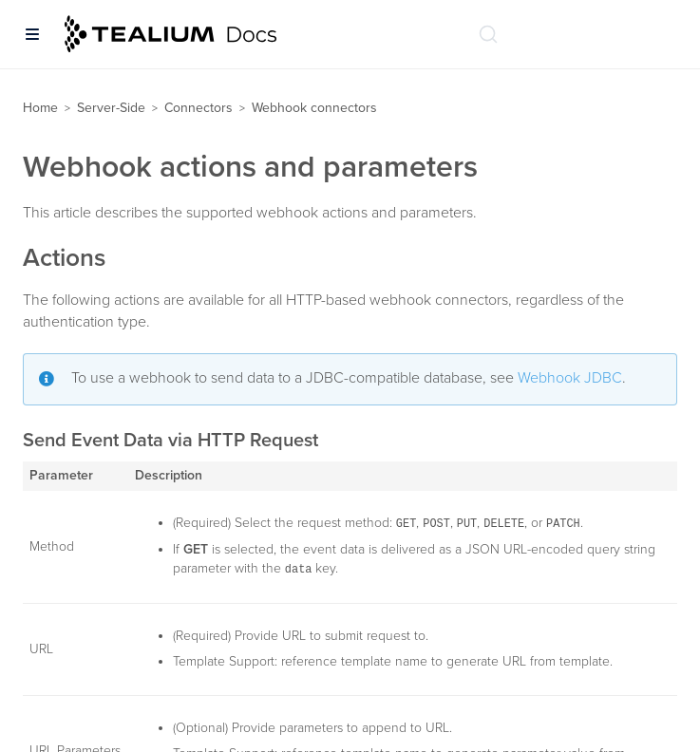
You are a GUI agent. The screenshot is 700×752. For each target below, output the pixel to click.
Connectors (199, 108)
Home (40, 108)
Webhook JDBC (570, 378)
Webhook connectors (314, 108)
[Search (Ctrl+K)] (488, 34)
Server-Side (111, 108)
